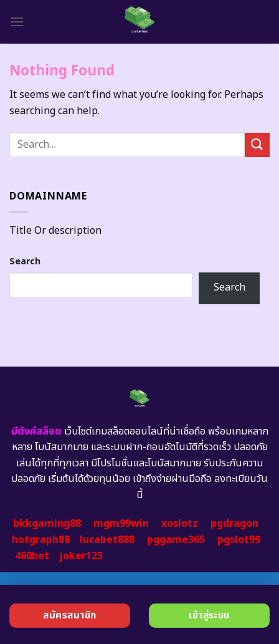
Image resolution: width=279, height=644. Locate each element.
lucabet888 (107, 540)
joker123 (81, 556)
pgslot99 (239, 540)
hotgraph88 (41, 540)
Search (25, 262)
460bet (32, 556)
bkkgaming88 (47, 524)
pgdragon (234, 524)
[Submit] (257, 145)
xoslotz (180, 524)
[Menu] (17, 22)
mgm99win (121, 524)
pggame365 (176, 540)
